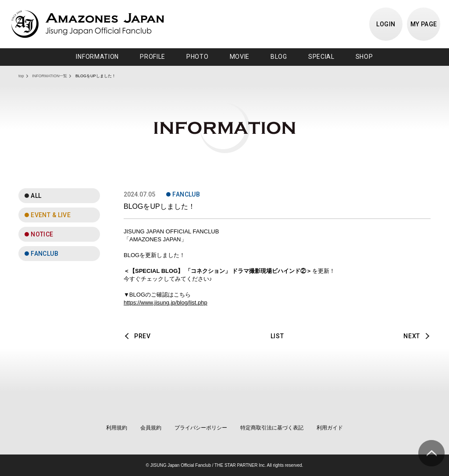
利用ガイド (330, 428)
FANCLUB (45, 254)
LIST (277, 336)
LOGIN (386, 24)
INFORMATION (97, 57)
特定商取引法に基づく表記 (272, 428)
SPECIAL (321, 57)
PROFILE (153, 57)
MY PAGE (424, 24)
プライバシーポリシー (201, 428)
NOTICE (42, 234)
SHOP (364, 57)
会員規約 (151, 428)
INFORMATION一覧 (50, 76)
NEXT (412, 336)
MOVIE (240, 57)
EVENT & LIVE (51, 215)
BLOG (279, 57)
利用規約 (117, 428)
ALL (36, 196)
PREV (143, 336)
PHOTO (198, 57)
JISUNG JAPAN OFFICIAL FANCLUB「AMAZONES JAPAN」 (88, 24)
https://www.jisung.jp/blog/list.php (166, 302)
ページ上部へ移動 (431, 453)
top (21, 76)
